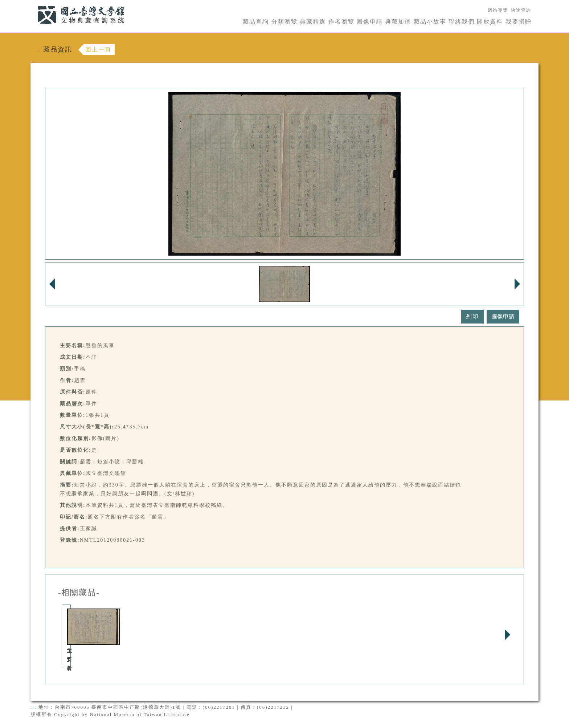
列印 (472, 316)
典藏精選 (313, 22)
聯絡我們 (462, 22)
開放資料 (490, 22)
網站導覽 (498, 10)
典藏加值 (398, 22)
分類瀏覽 (284, 22)
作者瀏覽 (341, 22)
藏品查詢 (256, 22)
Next (507, 635)
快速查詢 (521, 10)
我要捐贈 (519, 22)
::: (33, 4)
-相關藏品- (79, 593)
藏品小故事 (430, 22)
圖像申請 (370, 22)
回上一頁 (98, 50)
